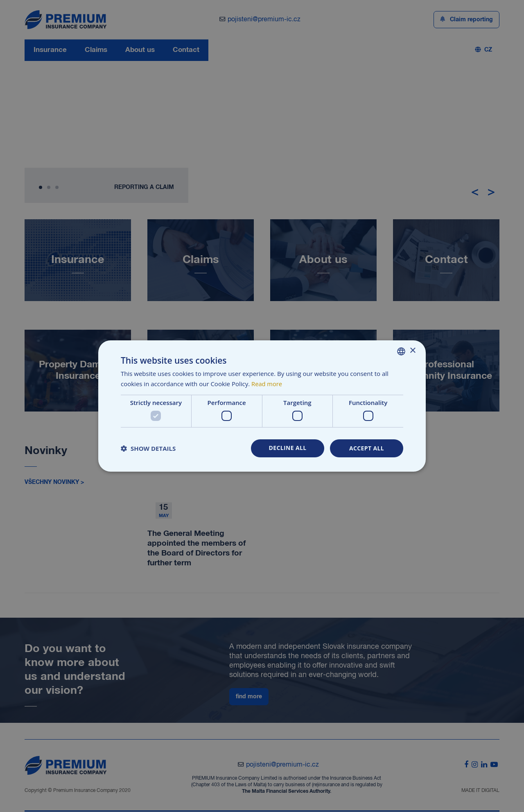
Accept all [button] (367, 448)
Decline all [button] (287, 448)
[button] (148, 448)
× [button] (412, 351)
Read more (267, 384)
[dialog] (262, 406)
